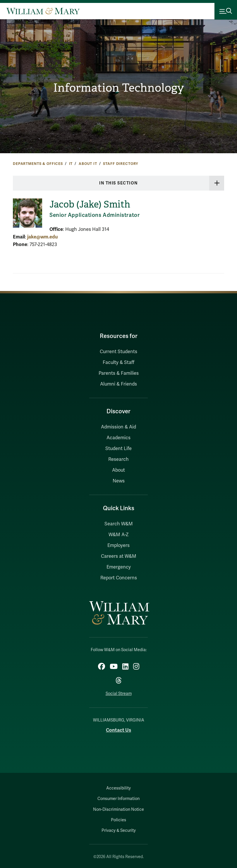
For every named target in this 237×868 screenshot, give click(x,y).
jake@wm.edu (42, 237)
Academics (118, 438)
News (119, 481)
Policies (118, 820)
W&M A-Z (119, 535)
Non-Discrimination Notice (118, 809)
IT (71, 164)
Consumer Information (118, 799)
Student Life (118, 449)
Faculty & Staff (118, 362)
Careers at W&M (119, 556)
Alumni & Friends (118, 384)
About (118, 470)
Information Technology (119, 88)
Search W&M (119, 524)
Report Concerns (119, 578)
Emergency (119, 567)
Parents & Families (119, 373)
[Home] (43, 11)
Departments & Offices (38, 164)
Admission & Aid (118, 427)
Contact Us (118, 730)
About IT (88, 164)
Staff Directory (121, 164)
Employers (118, 545)
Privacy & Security (119, 830)
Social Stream (119, 694)
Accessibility (118, 788)
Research (118, 459)
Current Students (118, 352)
